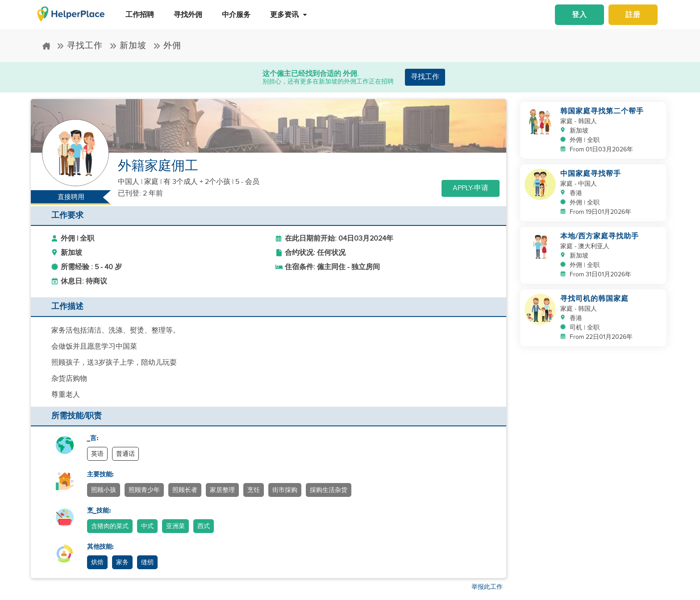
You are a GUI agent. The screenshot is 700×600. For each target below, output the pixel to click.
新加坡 (128, 46)
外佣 (167, 46)
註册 (633, 15)
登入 (579, 15)
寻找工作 (80, 46)
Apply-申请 (471, 188)
